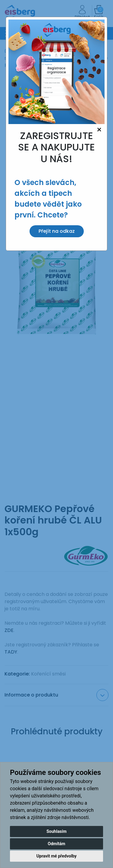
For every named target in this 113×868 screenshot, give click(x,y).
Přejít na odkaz (57, 231)
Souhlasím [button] (56, 831)
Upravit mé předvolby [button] (56, 856)
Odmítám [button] (57, 844)
